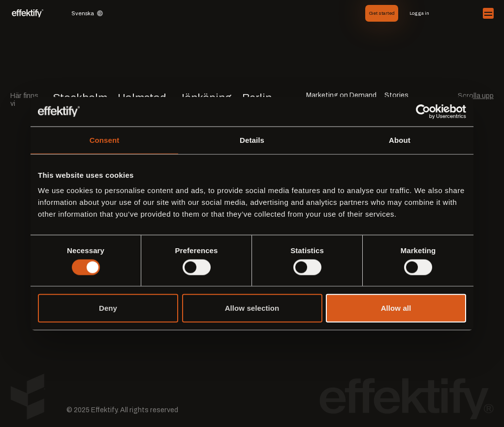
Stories (396, 96)
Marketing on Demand (341, 96)
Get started (382, 13)
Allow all (396, 308)
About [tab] (400, 140)
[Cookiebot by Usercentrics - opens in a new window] (423, 111)
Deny (108, 308)
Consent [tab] (105, 140)
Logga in (419, 13)
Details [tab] (252, 140)
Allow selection (252, 308)
